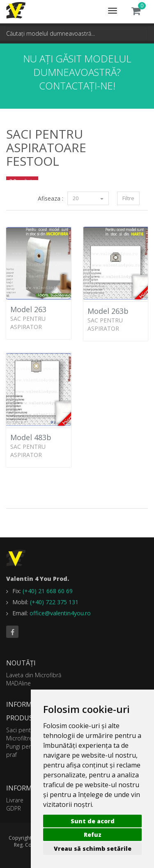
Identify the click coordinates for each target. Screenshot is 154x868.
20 (88, 198)
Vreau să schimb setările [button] (93, 849)
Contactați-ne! (77, 86)
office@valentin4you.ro (60, 613)
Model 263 (28, 309)
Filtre (128, 198)
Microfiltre (19, 738)
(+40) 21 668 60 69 (48, 591)
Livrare (15, 800)
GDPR (14, 808)
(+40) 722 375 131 (54, 602)
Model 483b (31, 437)
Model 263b (108, 311)
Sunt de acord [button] (93, 821)
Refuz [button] (93, 835)
